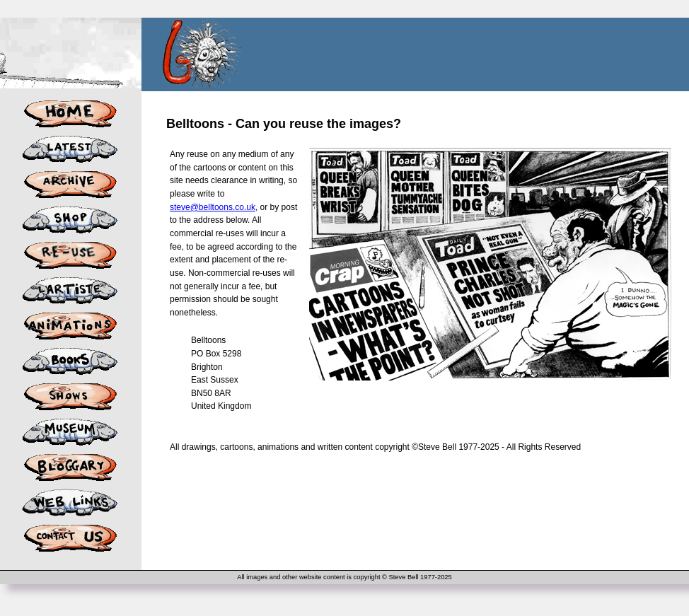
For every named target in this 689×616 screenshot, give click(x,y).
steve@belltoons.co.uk (213, 207)
